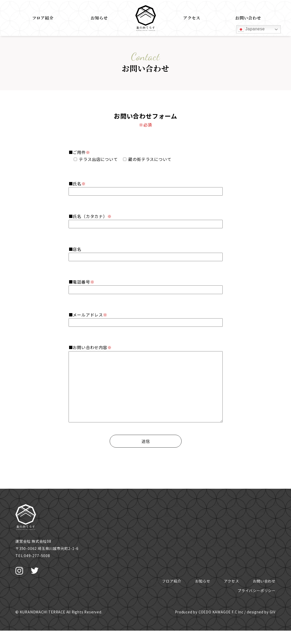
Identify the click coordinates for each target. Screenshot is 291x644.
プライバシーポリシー (257, 591)
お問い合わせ (248, 18)
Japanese (251, 29)
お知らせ (99, 18)
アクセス (192, 18)
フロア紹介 (43, 18)
